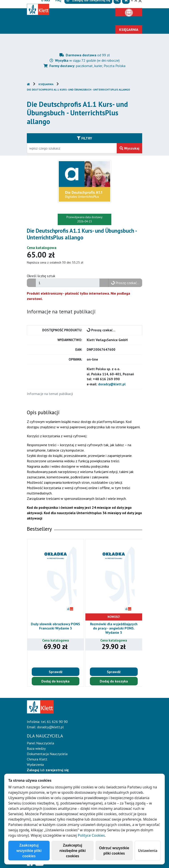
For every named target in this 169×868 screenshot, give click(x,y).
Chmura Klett (37, 759)
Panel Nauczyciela (40, 743)
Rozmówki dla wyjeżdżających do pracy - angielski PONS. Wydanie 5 (114, 628)
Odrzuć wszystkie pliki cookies (114, 851)
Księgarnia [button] (129, 30)
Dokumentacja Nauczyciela (47, 754)
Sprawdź (56, 672)
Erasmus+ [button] (77, 30)
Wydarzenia (35, 765)
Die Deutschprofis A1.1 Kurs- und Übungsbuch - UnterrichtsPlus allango (78, 90)
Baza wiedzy (36, 748)
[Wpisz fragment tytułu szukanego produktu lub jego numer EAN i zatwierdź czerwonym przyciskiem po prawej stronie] (72, 148)
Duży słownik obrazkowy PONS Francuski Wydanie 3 (55, 626)
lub (48, 770)
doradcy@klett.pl (112, 384)
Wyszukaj (129, 148)
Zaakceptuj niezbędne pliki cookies (73, 851)
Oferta (129, 21)
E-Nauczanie (100, 21)
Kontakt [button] (100, 30)
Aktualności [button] (51, 30)
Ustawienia (148, 851)
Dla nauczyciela (64, 21)
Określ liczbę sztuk (41, 276)
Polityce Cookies (91, 835)
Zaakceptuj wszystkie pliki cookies (29, 851)
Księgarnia (46, 84)
